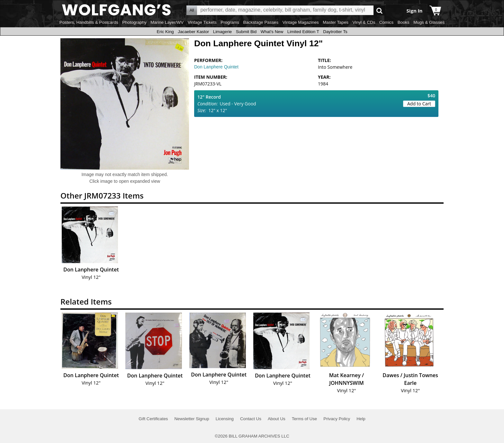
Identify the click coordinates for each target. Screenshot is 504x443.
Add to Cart (419, 104)
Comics (386, 22)
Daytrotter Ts (335, 32)
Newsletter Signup (192, 419)
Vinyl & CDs (364, 22)
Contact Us (251, 419)
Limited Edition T (303, 32)
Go (379, 10)
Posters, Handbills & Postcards (89, 22)
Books (404, 22)
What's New (272, 32)
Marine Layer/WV (167, 22)
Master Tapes (336, 22)
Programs (230, 22)
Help (361, 419)
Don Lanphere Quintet (216, 67)
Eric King (165, 32)
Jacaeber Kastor (193, 32)
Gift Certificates (153, 419)
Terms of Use (305, 419)
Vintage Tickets (202, 22)
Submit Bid (246, 32)
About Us (277, 419)
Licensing (225, 419)
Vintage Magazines (301, 22)
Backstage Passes (261, 22)
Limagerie (223, 32)
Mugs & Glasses (429, 22)
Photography (134, 22)
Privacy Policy (337, 419)
